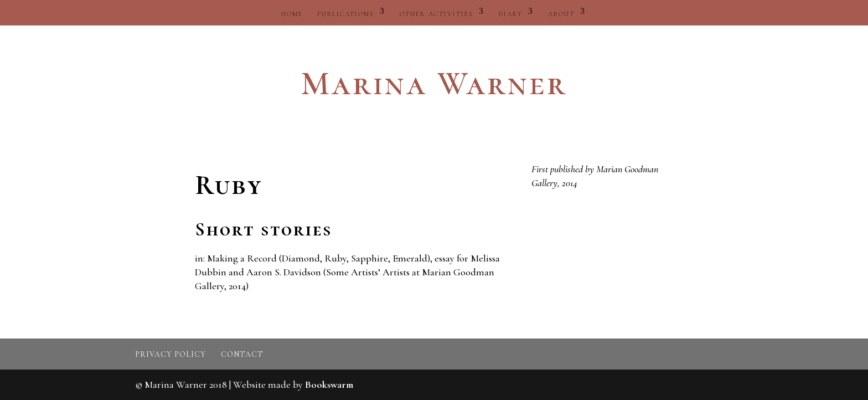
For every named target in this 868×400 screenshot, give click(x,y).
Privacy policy (170, 354)
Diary (511, 14)
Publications (346, 14)
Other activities (436, 14)
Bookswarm (329, 384)
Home (292, 14)
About (561, 14)
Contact (242, 354)
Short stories (263, 230)
